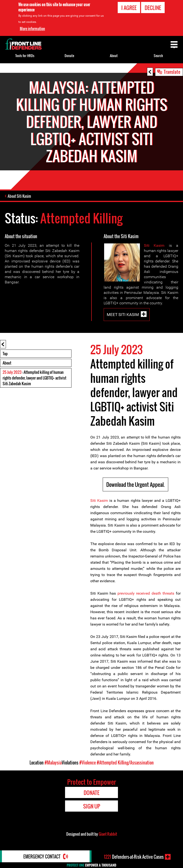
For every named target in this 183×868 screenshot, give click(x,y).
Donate (69, 56)
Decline (153, 7)
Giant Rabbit (108, 834)
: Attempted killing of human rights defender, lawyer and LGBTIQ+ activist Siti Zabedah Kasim (34, 378)
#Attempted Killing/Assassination (125, 763)
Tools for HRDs (25, 56)
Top (5, 354)
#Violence (88, 763)
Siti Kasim (154, 245)
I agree (129, 7)
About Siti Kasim (19, 196)
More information (32, 28)
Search (158, 56)
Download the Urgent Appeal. (135, 484)
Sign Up (92, 806)
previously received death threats (146, 593)
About (7, 363)
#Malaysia (53, 763)
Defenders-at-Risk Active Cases (134, 857)
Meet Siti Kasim (123, 314)
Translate (172, 72)
